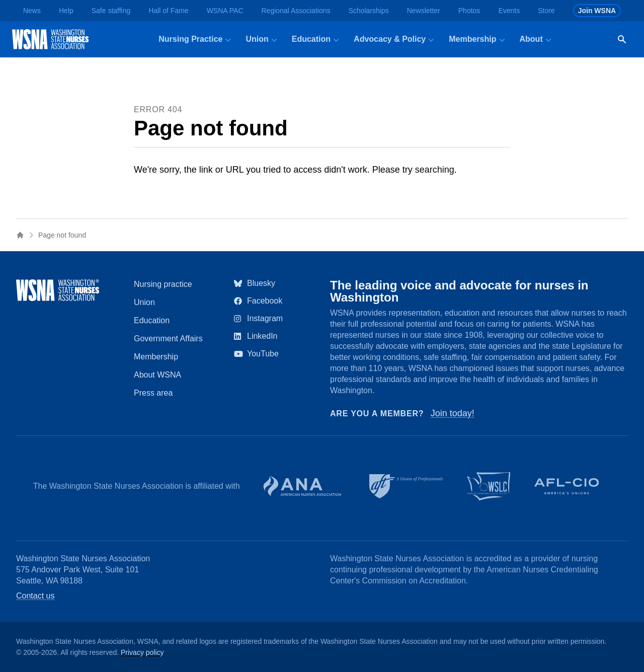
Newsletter (424, 11)
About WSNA (157, 375)
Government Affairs (168, 339)
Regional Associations (296, 11)
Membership (156, 357)
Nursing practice (163, 284)
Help (66, 11)
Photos (469, 11)
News (32, 11)
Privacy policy (142, 652)
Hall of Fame (168, 11)
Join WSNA (597, 11)
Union (144, 302)
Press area (153, 393)
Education (152, 320)
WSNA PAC (225, 11)
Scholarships (368, 11)
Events (509, 11)
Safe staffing (111, 11)
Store (546, 11)
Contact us (35, 596)
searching (435, 170)
